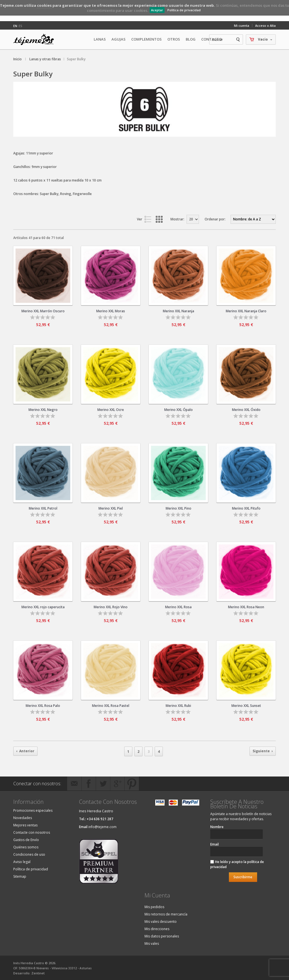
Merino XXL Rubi (178, 706)
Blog (191, 39)
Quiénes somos (26, 847)
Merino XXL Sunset (246, 706)
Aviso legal (22, 862)
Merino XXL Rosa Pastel (111, 706)
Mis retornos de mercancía (166, 914)
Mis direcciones (157, 929)
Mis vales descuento (161, 922)
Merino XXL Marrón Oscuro (43, 311)
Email (214, 844)
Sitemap (20, 876)
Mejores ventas (25, 825)
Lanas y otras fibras (45, 59)
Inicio (17, 59)
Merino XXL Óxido (246, 410)
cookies (44, 5)
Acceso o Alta (265, 26)
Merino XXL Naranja (179, 311)
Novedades (23, 818)
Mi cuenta (242, 26)
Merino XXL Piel (111, 508)
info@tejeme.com (102, 827)
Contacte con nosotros (32, 832)
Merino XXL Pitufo (246, 508)
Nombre (217, 827)
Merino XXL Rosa (178, 607)
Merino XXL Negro (43, 410)
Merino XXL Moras (111, 311)
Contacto (212, 39)
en (15, 26)
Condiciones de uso (29, 854)
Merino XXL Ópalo (179, 410)
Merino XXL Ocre (111, 410)
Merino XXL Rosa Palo (43, 706)
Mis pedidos (154, 907)
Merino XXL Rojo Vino (111, 607)
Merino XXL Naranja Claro (246, 311)
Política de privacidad (184, 10)
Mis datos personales (162, 936)
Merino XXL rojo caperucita (43, 607)
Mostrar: (177, 219)
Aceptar (157, 10)
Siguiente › (263, 751)
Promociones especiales (33, 810)
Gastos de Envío (26, 840)
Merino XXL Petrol (43, 508)
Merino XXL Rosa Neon (246, 607)
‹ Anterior (25, 751)
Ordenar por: (215, 219)
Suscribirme (243, 877)
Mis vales (152, 944)
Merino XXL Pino (179, 508)
